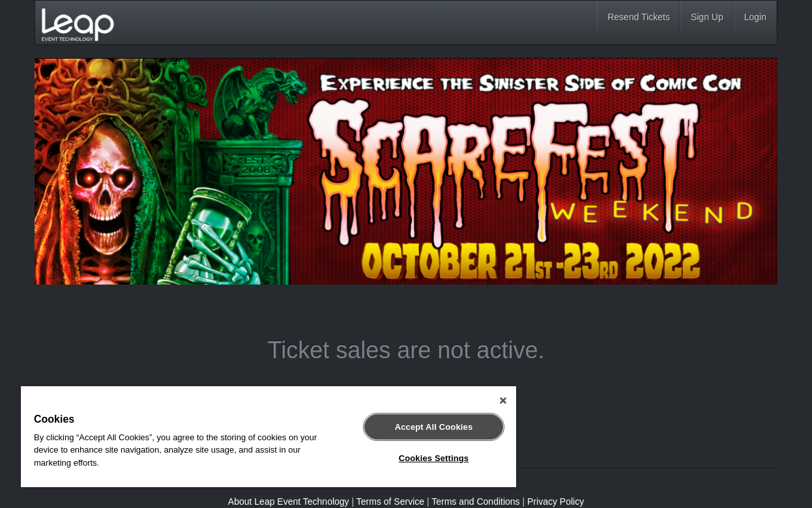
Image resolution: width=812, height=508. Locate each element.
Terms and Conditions (475, 501)
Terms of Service (390, 501)
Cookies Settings (434, 458)
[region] (268, 437)
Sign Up (707, 17)
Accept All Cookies (434, 427)
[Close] (503, 401)
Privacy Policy (556, 501)
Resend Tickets (639, 17)
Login (755, 17)
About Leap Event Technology (289, 501)
